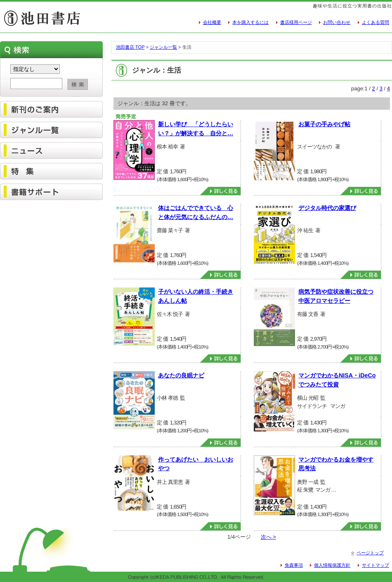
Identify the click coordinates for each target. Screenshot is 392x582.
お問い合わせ (337, 22)
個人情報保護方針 (332, 565)
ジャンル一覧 (163, 47)
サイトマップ (375, 565)
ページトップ (370, 553)
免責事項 (294, 565)
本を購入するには (250, 22)
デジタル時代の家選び (327, 208)
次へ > (268, 537)
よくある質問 (375, 22)
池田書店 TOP (130, 47)
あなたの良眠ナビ (181, 375)
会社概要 (212, 22)
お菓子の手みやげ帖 (324, 124)
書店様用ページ (296, 22)
